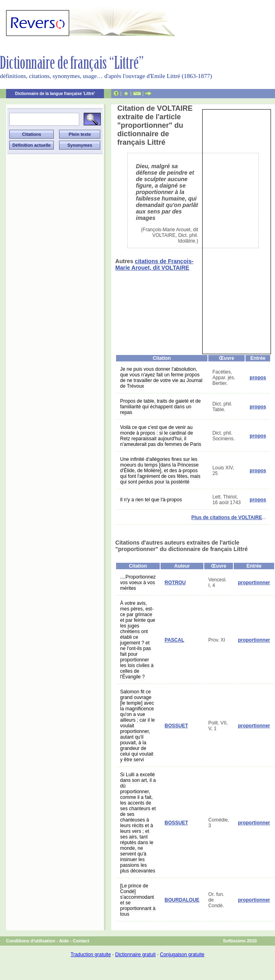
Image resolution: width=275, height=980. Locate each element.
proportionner (254, 583)
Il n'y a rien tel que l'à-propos (151, 500)
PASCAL (174, 640)
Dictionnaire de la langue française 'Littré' (55, 94)
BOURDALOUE (182, 900)
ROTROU (175, 583)
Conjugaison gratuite (182, 955)
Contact (81, 941)
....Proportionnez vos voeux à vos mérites (138, 583)
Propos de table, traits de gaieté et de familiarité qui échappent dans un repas (160, 407)
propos (258, 378)
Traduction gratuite (91, 955)
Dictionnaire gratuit (135, 955)
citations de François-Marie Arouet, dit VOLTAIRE (154, 264)
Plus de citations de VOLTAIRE (227, 517)
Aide (64, 941)
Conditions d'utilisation (31, 941)
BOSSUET (176, 726)
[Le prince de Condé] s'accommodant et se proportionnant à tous (138, 900)
